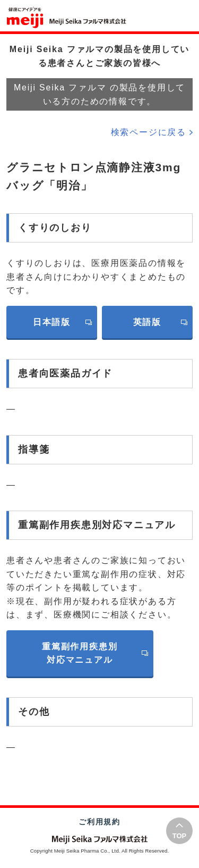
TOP (180, 836)
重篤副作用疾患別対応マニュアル (80, 653)
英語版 (147, 322)
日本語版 (52, 322)
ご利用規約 (99, 822)
